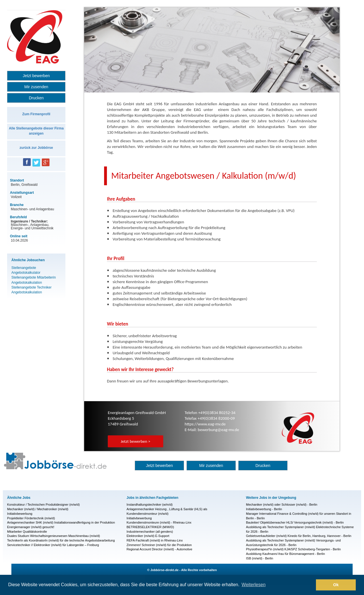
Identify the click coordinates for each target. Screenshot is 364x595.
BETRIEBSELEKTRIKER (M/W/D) (150, 527)
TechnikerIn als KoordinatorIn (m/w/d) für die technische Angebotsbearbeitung (61, 540)
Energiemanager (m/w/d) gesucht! (31, 527)
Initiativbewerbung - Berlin (264, 509)
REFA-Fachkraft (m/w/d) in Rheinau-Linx (155, 540)
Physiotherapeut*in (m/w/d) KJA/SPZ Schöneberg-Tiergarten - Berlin (293, 549)
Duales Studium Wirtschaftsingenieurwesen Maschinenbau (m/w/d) (53, 536)
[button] (310, 585)
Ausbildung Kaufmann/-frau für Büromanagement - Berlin (286, 554)
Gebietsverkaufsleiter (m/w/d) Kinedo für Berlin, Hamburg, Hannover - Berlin (299, 536)
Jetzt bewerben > (135, 441)
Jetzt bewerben (36, 76)
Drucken (36, 98)
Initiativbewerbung (20, 514)
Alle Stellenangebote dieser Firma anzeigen (36, 131)
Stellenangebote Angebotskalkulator (26, 270)
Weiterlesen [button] (254, 585)
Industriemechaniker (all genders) (150, 532)
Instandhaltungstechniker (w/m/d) (150, 505)
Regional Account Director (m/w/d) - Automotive (159, 549)
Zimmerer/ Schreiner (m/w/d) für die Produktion (159, 545)
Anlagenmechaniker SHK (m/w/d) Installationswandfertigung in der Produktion (61, 522)
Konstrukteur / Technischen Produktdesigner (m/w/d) (43, 505)
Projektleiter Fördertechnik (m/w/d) (31, 518)
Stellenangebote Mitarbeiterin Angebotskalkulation (34, 280)
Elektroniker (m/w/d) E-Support (148, 536)
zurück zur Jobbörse (36, 148)
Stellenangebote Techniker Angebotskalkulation (31, 290)
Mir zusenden (36, 87)
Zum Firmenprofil (36, 114)
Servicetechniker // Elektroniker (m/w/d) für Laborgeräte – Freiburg (53, 545)
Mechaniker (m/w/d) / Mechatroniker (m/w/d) (38, 509)
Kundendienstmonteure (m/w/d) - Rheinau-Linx (159, 522)
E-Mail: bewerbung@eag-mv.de (212, 430)
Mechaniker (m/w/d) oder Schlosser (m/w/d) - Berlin (282, 505)
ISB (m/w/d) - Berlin (259, 558)
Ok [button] (336, 585)
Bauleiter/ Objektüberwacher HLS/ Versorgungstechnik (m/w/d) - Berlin (295, 522)
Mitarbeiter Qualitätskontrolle (27, 532)
